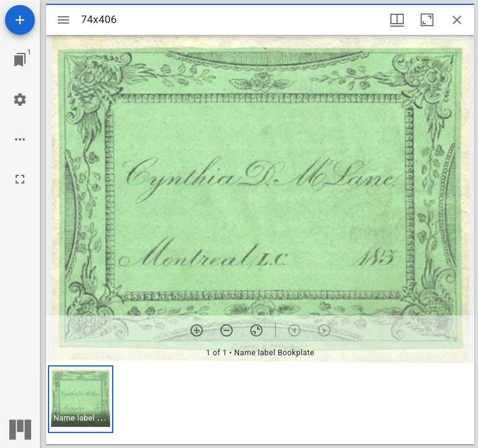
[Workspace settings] (20, 100)
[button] (81, 399)
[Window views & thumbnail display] (397, 20)
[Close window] (457, 20)
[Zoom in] (197, 330)
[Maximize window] (427, 20)
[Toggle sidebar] (63, 20)
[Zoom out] (227, 330)
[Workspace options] (20, 139)
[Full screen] (20, 179)
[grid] (260, 404)
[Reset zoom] (256, 330)
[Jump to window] (20, 60)
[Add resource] (20, 20)
